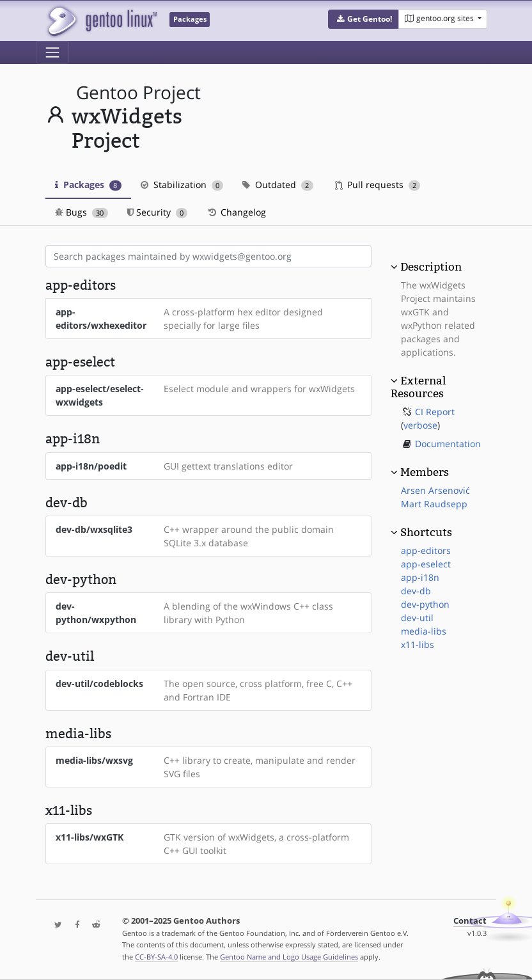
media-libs (424, 631)
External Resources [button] (418, 387)
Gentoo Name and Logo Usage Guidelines (289, 957)
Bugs (82, 212)
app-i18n (420, 577)
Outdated (278, 185)
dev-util (417, 618)
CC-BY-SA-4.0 (156, 957)
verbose (420, 425)
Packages (88, 185)
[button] (364, 19)
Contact (470, 921)
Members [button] (425, 472)
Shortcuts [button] (426, 532)
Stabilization (182, 185)
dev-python (425, 604)
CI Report (435, 412)
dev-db (416, 591)
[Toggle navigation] (52, 52)
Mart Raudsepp (434, 504)
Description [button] (431, 267)
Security (158, 212)
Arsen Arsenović (435, 490)
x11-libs (418, 644)
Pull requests (378, 185)
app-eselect (426, 564)
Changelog (236, 212)
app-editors (426, 550)
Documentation (448, 444)
